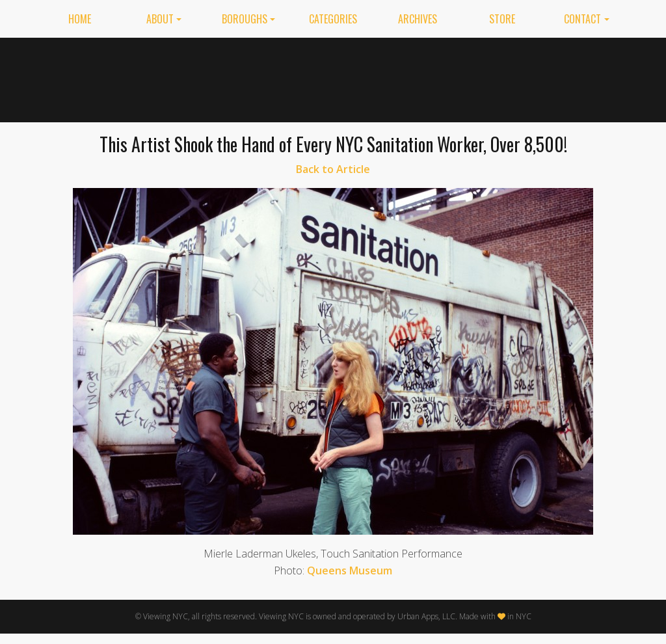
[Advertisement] (392, 77)
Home (80, 19)
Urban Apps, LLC (426, 616)
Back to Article (333, 169)
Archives (418, 19)
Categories (333, 19)
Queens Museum (350, 570)
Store (502, 19)
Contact (582, 19)
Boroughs (245, 19)
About (160, 19)
